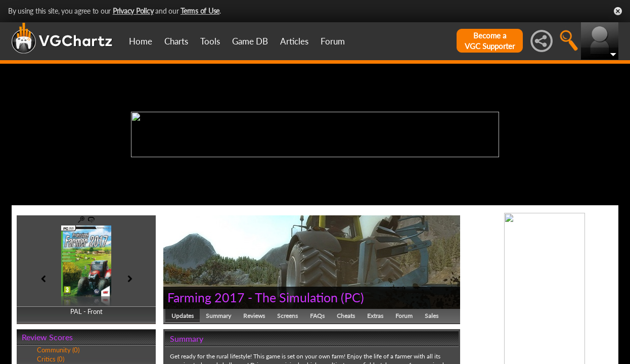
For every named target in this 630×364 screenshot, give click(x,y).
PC (352, 297)
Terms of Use (200, 11)
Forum (333, 41)
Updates (183, 316)
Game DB (250, 41)
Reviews (254, 316)
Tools (210, 41)
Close (618, 11)
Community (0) (58, 350)
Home (141, 41)
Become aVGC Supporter (490, 41)
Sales (432, 316)
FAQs (317, 316)
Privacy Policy (133, 11)
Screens (287, 316)
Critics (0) (51, 359)
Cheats (346, 316)
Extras (375, 316)
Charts (176, 41)
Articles (294, 41)
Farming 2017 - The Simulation (253, 297)
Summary (218, 316)
